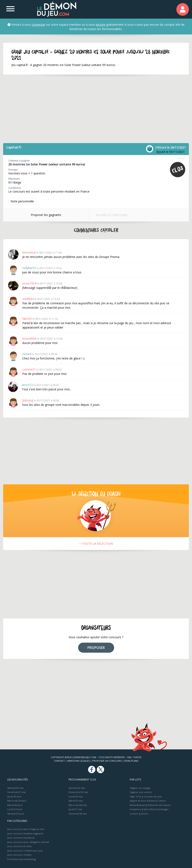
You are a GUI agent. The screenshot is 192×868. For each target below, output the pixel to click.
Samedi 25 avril (16, 814)
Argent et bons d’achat (142, 801)
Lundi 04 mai (76, 796)
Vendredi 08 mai (78, 814)
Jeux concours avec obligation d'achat (28, 842)
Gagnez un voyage (140, 788)
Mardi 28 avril (15, 805)
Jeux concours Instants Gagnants (25, 833)
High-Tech (135, 796)
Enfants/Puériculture (159, 805)
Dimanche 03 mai (78, 792)
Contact (59, 761)
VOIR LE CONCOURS (112, 215)
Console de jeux (153, 796)
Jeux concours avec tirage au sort (26, 829)
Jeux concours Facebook (21, 838)
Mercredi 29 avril (17, 801)
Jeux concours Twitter (20, 855)
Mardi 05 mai (76, 801)
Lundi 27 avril (15, 809)
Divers (145, 814)
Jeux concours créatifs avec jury (25, 851)
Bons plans (131, 761)
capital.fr (14, 147)
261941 (181, 158)
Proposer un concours (107, 761)
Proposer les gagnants (46, 215)
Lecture (134, 814)
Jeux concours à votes (19, 846)
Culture (162, 801)
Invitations (135, 809)
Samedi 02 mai (15, 788)
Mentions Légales (79, 761)
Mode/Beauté (137, 805)
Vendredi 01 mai (16, 792)
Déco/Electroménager (156, 809)
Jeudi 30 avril (14, 796)
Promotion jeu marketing (21, 859)
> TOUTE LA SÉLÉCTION (96, 544)
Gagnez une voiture (141, 792)
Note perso (23, 201)
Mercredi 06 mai (78, 805)
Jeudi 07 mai (75, 809)
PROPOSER (96, 648)
